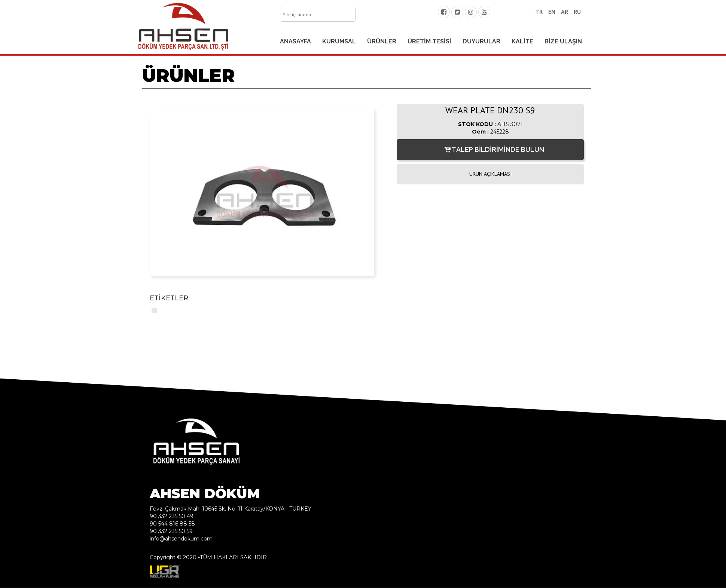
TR (539, 12)
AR (565, 12)
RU (577, 12)
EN (552, 12)
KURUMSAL (339, 41)
